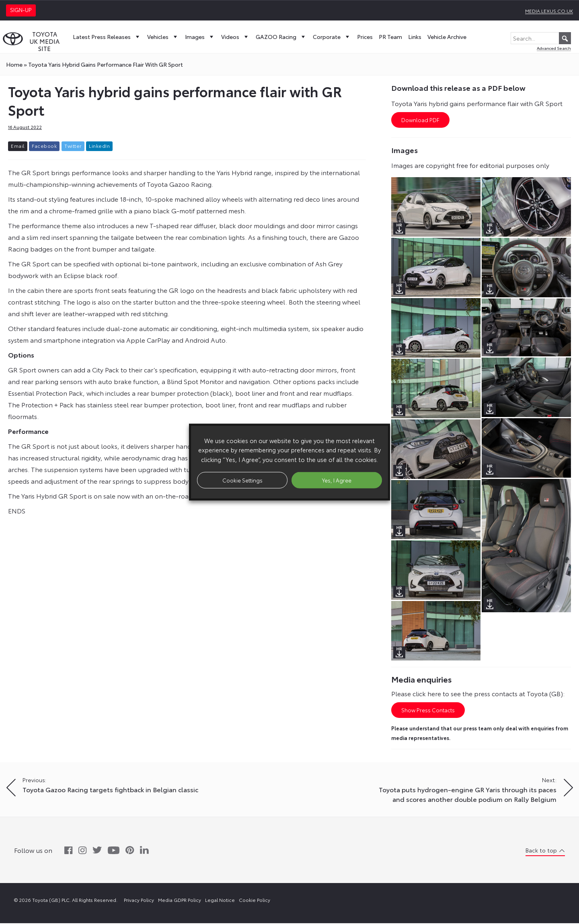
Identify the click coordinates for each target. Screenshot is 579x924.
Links (415, 37)
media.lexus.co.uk (549, 11)
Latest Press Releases (107, 37)
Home (14, 64)
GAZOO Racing (281, 37)
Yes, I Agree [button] (337, 480)
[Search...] (541, 38)
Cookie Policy (255, 900)
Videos (235, 37)
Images (200, 37)
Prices (365, 37)
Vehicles (163, 37)
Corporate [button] (332, 37)
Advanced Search (554, 48)
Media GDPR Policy (180, 900)
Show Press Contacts (428, 711)
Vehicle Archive (447, 37)
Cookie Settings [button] (242, 480)
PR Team (390, 37)
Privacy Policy (139, 900)
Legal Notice (220, 900)
